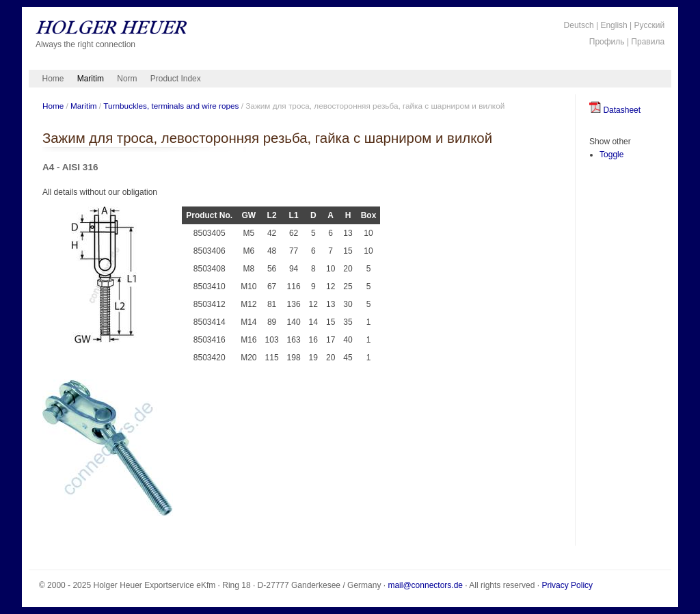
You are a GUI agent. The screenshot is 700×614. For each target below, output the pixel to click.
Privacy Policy (567, 585)
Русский (650, 25)
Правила (648, 42)
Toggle (611, 155)
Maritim (91, 79)
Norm (127, 79)
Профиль (607, 42)
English (614, 25)
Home (53, 79)
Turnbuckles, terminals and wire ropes (171, 106)
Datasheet (615, 110)
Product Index (176, 79)
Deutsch (579, 25)
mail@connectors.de (425, 585)
